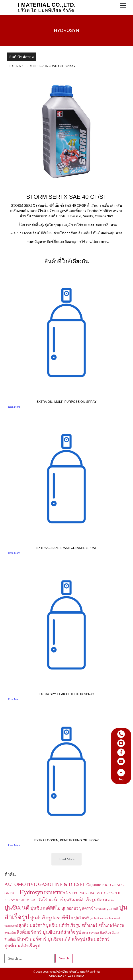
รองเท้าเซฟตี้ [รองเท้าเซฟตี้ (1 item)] (11, 926)
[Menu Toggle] (123, 6)
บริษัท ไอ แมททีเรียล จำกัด (46, 10)
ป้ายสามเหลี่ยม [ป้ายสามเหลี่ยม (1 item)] (105, 919)
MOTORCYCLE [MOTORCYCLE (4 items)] (108, 893)
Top (125, 779)
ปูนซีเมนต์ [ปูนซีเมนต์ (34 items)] (17, 908)
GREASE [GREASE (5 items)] (12, 893)
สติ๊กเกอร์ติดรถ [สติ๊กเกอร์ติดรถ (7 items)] (111, 925)
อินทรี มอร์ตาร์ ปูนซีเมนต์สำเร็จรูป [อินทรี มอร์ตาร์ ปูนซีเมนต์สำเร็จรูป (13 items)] (51, 939)
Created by (66, 976)
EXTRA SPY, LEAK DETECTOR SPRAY (67, 694)
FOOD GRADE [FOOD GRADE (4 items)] (113, 885)
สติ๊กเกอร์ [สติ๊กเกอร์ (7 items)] (89, 925)
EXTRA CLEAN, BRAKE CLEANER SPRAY (66, 548)
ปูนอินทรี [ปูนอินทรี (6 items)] (81, 918)
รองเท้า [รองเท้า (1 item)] (117, 919)
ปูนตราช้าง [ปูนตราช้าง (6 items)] (88, 908)
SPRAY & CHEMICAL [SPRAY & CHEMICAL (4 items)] (21, 900)
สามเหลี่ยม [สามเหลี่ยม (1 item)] (10, 933)
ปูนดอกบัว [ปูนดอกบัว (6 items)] (70, 908)
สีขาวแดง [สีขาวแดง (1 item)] (94, 933)
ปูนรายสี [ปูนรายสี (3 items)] (112, 908)
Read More (14, 407)
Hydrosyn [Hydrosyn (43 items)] (31, 892)
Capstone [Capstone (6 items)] (94, 885)
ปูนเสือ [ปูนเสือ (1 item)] (93, 919)
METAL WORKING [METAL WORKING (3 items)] (82, 893)
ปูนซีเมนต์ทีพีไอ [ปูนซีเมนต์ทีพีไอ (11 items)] (45, 908)
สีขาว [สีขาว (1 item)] (85, 933)
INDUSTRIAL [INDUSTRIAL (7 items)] (56, 893)
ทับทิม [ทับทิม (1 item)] (111, 900)
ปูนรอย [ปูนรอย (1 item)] (102, 909)
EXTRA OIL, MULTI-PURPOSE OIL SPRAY (43, 66)
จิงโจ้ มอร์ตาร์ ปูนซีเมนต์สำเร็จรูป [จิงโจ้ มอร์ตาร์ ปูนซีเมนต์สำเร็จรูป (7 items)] (67, 900)
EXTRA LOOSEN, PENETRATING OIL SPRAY (67, 840)
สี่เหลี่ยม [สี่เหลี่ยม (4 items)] (10, 939)
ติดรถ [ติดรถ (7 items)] (102, 900)
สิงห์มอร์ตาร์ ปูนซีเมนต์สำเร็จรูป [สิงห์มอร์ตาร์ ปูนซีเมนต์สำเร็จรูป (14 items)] (49, 932)
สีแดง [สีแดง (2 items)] (115, 933)
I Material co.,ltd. (47, 5)
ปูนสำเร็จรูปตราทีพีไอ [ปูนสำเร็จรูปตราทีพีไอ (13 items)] (52, 918)
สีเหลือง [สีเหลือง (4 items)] (105, 932)
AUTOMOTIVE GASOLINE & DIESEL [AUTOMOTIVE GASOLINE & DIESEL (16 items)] (45, 884)
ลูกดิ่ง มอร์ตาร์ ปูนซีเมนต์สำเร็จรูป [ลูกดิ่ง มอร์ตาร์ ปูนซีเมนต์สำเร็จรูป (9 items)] (50, 925)
